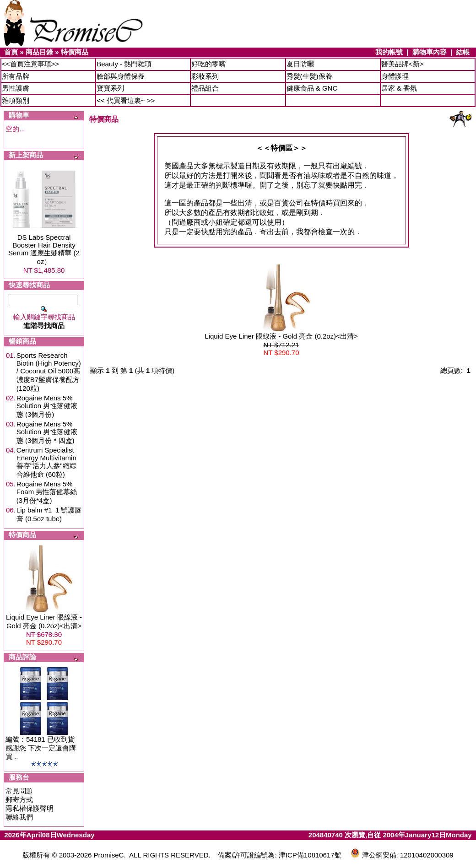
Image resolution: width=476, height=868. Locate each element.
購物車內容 (430, 52)
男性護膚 (16, 88)
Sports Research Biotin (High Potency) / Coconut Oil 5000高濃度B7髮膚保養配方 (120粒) (49, 372)
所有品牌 (16, 76)
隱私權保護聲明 (30, 808)
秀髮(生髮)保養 (309, 76)
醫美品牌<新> (403, 64)
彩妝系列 (205, 76)
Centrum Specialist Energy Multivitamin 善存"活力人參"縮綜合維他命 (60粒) (46, 462)
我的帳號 (389, 52)
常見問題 (19, 791)
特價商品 (75, 52)
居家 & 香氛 (399, 88)
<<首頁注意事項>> (30, 64)
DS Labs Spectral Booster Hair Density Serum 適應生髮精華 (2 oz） (44, 249)
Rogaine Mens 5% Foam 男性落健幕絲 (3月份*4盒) (47, 492)
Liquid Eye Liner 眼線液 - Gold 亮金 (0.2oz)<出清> (281, 336)
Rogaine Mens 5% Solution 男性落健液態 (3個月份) (47, 406)
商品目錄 (39, 52)
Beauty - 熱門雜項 (124, 64)
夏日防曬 (300, 64)
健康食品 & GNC (312, 88)
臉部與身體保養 (121, 76)
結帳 (463, 52)
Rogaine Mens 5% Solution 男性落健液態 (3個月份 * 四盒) (47, 432)
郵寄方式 (19, 800)
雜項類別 (16, 100)
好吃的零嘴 (208, 64)
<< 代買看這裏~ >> (126, 100)
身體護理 (395, 76)
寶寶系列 (110, 88)
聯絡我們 (19, 817)
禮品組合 (205, 88)
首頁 (11, 52)
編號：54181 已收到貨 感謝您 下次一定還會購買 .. (41, 748)
